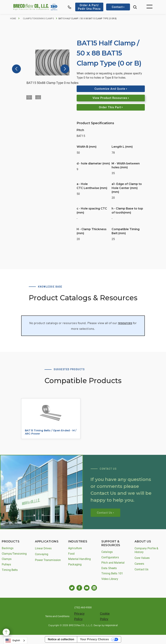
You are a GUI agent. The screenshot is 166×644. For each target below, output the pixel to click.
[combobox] (15, 641)
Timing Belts (10, 570)
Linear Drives (43, 548)
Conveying (42, 554)
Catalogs (107, 552)
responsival (111, 625)
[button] (149, 7)
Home (13, 19)
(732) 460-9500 (83, 607)
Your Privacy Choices (94, 639)
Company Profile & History (146, 550)
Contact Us (141, 569)
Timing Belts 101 (112, 573)
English (13, 641)
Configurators (110, 557)
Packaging (75, 564)
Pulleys (6, 564)
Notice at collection (61, 639)
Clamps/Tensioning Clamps (38, 19)
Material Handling (79, 559)
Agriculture (75, 548)
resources (125, 323)
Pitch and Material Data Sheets (113, 565)
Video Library (110, 579)
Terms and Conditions (57, 616)
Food (71, 554)
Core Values (142, 558)
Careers (139, 564)
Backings (8, 548)
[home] (31, 7)
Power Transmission (48, 560)
